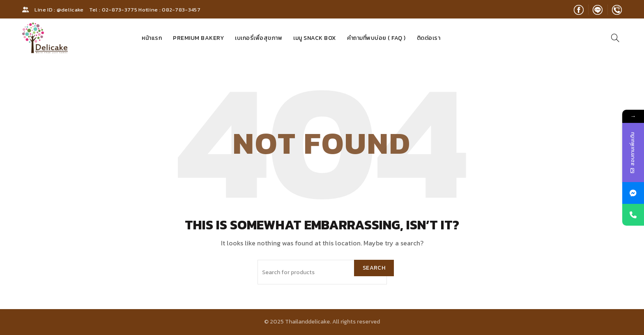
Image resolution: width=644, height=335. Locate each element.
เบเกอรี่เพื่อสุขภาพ (259, 38)
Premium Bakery (198, 38)
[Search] (615, 38)
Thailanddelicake (307, 322)
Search (374, 268)
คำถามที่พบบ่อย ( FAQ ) (376, 38)
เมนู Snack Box (315, 38)
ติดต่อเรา (429, 38)
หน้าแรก (152, 38)
